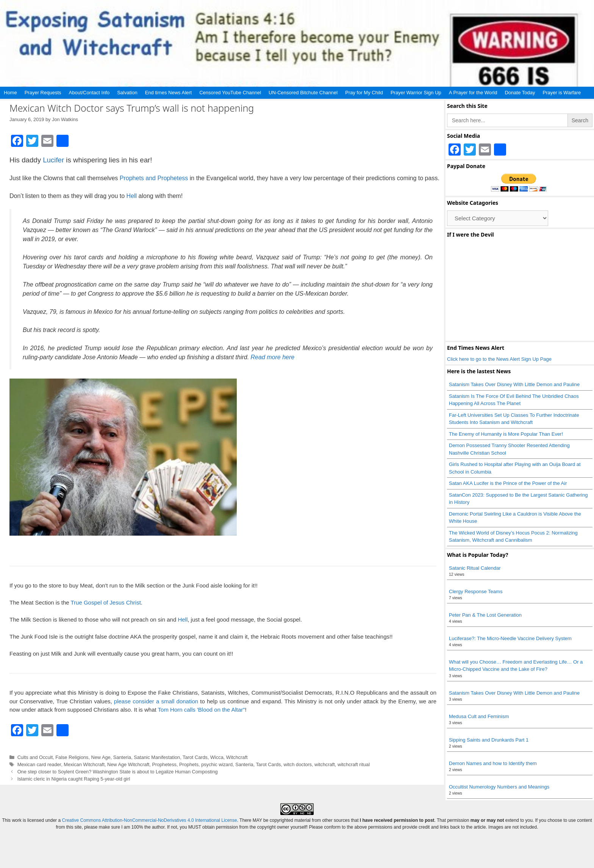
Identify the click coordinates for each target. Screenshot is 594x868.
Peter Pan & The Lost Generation (485, 615)
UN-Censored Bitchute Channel (303, 93)
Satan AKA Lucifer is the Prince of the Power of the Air (508, 483)
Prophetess (164, 764)
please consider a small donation (156, 701)
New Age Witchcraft (128, 764)
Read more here (273, 357)
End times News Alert (169, 93)
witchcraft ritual (354, 764)
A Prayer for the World (473, 93)
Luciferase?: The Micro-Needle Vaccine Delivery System (510, 638)
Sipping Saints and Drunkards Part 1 (489, 740)
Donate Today (520, 93)
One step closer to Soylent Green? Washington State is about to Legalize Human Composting (118, 772)
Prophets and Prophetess (154, 178)
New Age (101, 757)
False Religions (72, 757)
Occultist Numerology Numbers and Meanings (499, 787)
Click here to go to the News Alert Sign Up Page (499, 359)
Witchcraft (237, 757)
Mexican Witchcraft (84, 764)
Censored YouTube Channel (230, 93)
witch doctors (297, 764)
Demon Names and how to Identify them (493, 763)
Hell (132, 196)
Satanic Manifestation (157, 757)
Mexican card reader (39, 764)
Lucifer (53, 160)
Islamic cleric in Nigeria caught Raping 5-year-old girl (74, 779)
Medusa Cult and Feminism (479, 716)
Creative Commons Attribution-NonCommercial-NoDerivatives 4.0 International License (149, 820)
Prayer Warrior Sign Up (416, 93)
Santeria (122, 757)
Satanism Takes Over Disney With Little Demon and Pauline (514, 384)
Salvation (127, 93)
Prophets (189, 764)
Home (10, 93)
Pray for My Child (364, 93)
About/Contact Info (89, 93)
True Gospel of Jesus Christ (106, 602)
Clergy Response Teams (476, 591)
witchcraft (325, 764)
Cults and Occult (35, 757)
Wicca (217, 757)
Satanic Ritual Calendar (475, 568)
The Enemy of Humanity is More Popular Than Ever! (506, 434)
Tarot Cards (195, 757)
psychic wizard (217, 764)
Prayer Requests (43, 93)
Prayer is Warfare (562, 93)
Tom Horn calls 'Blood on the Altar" (202, 710)
